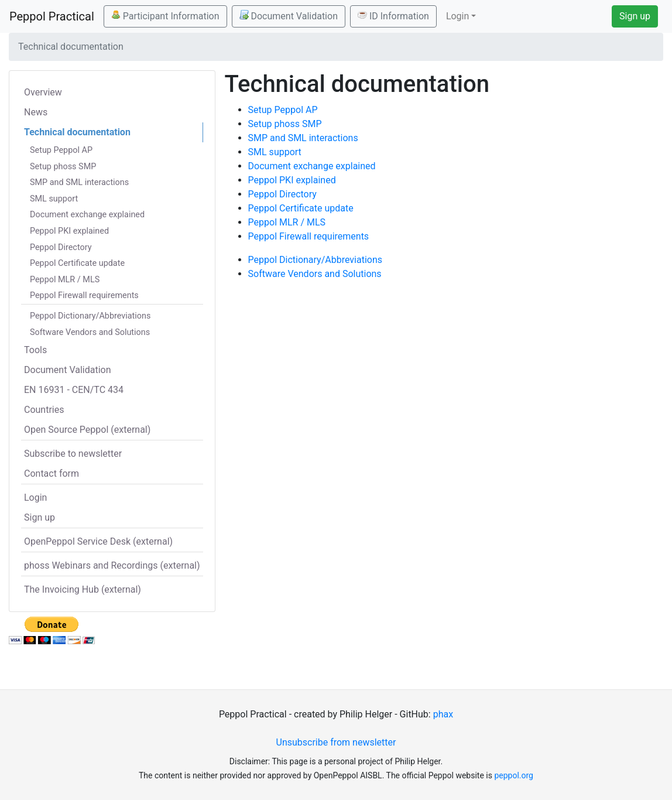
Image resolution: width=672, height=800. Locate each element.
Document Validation (289, 16)
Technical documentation (77, 132)
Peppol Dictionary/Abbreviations (90, 316)
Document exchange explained (87, 215)
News (36, 112)
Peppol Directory (61, 247)
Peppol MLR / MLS (65, 280)
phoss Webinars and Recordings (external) (112, 565)
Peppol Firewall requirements (84, 295)
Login (35, 498)
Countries (44, 410)
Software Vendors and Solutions (90, 332)
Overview (43, 92)
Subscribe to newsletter (73, 454)
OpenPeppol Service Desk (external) (98, 541)
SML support (54, 199)
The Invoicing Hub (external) (83, 589)
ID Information (393, 16)
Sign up (635, 16)
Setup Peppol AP (61, 150)
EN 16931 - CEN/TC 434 (74, 390)
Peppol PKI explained (69, 231)
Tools (35, 350)
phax (443, 714)
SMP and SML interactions (79, 182)
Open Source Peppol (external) (87, 430)
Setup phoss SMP (63, 167)
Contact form (52, 473)
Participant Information (165, 16)
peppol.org (514, 775)
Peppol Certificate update (77, 263)
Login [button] (457, 16)
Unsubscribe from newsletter (336, 742)
